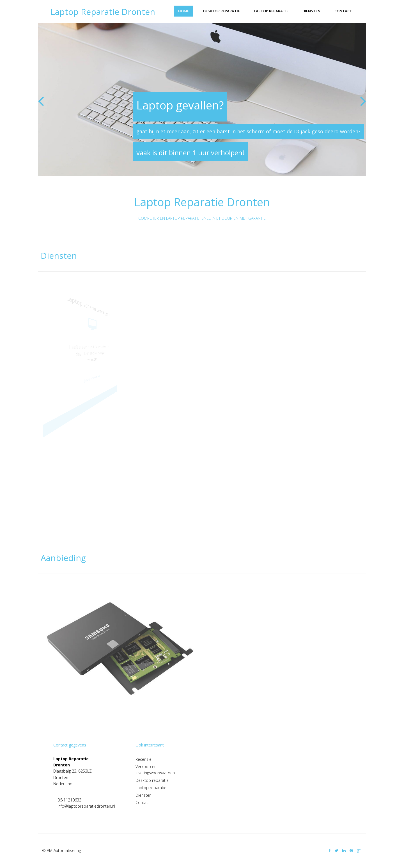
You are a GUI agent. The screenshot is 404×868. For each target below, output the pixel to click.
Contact (343, 11)
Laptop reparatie (271, 11)
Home (184, 11)
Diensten (311, 11)
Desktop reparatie (221, 11)
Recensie (144, 759)
